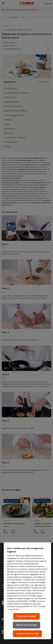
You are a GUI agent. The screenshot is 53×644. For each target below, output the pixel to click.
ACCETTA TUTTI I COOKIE (27, 634)
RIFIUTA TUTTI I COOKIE (27, 625)
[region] (27, 591)
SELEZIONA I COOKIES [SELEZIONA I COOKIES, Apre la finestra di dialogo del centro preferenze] (26, 616)
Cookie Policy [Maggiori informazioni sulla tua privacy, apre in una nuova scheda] (14, 609)
